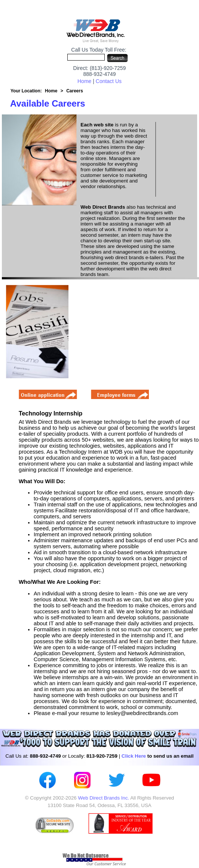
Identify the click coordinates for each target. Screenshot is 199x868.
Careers (75, 91)
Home (84, 81)
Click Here (134, 756)
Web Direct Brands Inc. (103, 798)
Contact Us (109, 81)
